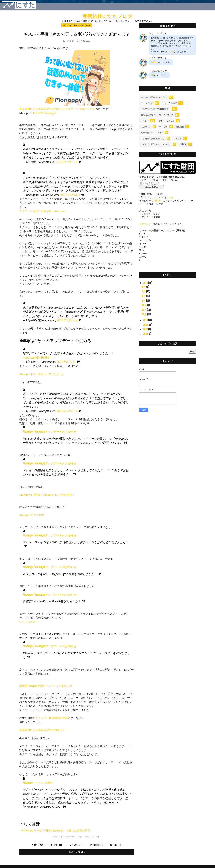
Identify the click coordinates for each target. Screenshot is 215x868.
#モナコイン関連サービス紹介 (67, 837)
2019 (146, 320)
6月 (144, 287)
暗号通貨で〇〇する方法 (152, 133)
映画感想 (180, 127)
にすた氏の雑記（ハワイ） (153, 138)
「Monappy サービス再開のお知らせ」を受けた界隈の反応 (55, 830)
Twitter (154, 62)
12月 (145, 314)
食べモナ (163, 127)
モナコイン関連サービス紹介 (77, 25)
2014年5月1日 (66, 362)
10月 (145, 305)
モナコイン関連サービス (80, 109)
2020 (146, 325)
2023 (146, 334)
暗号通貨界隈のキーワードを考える (157, 115)
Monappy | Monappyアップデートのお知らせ (49, 432)
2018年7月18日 (67, 162)
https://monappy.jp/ (45, 113)
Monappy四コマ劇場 (32, 515)
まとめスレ (146, 127)
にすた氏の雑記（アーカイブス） (156, 144)
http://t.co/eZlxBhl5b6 (36, 358)
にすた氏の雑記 (170, 103)
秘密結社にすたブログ (107, 16)
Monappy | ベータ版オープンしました (42, 374)
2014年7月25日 (67, 320)
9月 (144, 301)
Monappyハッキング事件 (38, 783)
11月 (145, 310)
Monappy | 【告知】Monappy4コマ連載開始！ (47, 495)
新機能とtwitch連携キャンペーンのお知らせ (46, 686)
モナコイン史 (147, 103)
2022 (146, 329)
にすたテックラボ (166, 121)
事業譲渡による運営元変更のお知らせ (42, 109)
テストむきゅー (29, 622)
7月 (144, 292)
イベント (145, 121)
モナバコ (144, 224)
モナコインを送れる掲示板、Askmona (42, 211)
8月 (144, 296)
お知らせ (178, 138)
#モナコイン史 (92, 837)
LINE (153, 75)
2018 (146, 283)
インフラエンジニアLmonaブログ (156, 109)
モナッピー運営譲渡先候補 (52, 718)
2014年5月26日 (67, 411)
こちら (170, 51)
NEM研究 (183, 144)
